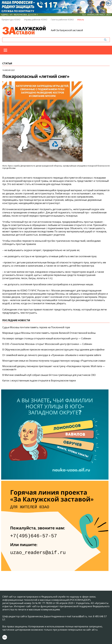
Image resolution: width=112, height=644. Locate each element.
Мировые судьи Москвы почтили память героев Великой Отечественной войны (49, 333)
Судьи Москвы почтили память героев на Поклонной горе (36, 327)
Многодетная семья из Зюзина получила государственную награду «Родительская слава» (54, 361)
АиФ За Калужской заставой (67, 30)
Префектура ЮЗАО (11, 20)
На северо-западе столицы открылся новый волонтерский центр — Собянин (47, 338)
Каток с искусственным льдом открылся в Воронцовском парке (39, 381)
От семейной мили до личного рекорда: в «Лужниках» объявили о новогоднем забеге (52, 355)
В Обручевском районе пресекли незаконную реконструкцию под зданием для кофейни (53, 350)
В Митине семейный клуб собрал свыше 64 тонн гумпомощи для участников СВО (49, 375)
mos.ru (81, 20)
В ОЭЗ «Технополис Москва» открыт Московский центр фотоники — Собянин (47, 344)
